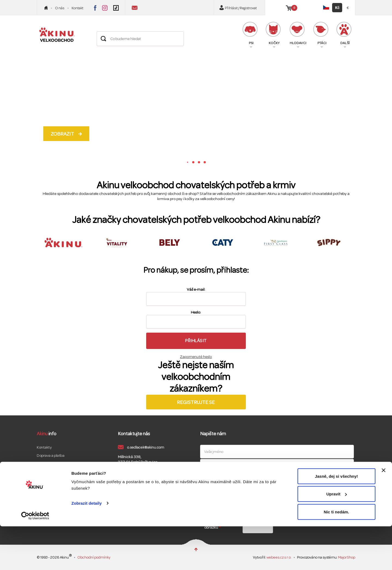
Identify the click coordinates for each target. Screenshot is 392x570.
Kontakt (77, 8)
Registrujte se (196, 402)
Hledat (103, 39)
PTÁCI (321, 33)
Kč (337, 8)
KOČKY (273, 33)
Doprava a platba (50, 456)
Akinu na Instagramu (105, 8)
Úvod (46, 8)
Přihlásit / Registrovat (241, 8)
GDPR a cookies (49, 480)
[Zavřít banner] (384, 514)
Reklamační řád (49, 472)
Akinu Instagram (139, 488)
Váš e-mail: (196, 289)
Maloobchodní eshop (53, 488)
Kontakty (44, 447)
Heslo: (196, 312)
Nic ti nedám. (336, 555)
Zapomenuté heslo (196, 357)
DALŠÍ (344, 33)
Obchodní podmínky (53, 464)
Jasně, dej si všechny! (336, 520)
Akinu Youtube (155, 488)
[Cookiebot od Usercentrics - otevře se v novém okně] (35, 559)
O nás (60, 8)
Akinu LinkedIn (171, 488)
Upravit (337, 538)
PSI (250, 33)
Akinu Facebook (124, 488)
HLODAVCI (298, 33)
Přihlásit (196, 341)
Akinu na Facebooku (95, 8)
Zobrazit (62, 134)
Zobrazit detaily (87, 547)
